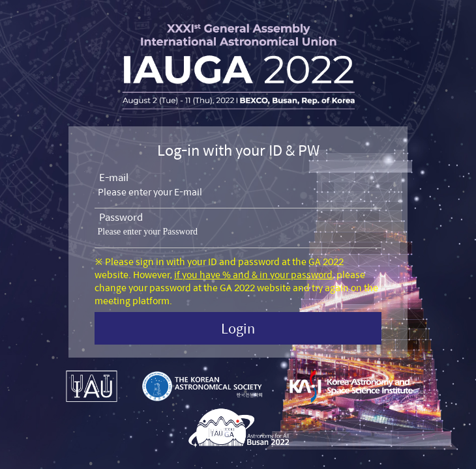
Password (121, 217)
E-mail (114, 177)
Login (238, 328)
